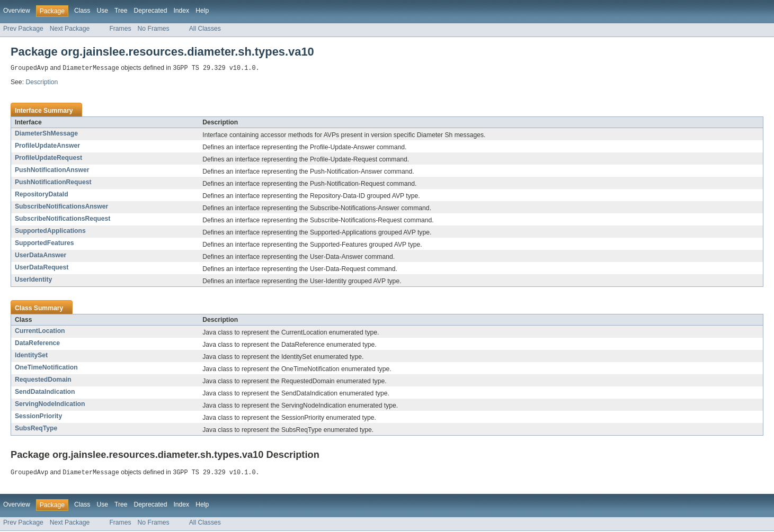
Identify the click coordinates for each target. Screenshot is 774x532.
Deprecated (151, 11)
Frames (120, 29)
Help (202, 11)
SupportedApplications (50, 231)
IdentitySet (31, 356)
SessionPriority (38, 417)
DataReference (37, 344)
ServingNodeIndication (50, 404)
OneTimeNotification (46, 368)
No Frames (154, 29)
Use (102, 11)
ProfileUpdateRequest (48, 158)
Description (42, 83)
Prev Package (23, 29)
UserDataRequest (42, 268)
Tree (121, 11)
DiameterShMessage (46, 134)
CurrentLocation (40, 331)
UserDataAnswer (41, 256)
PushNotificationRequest (53, 183)
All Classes (205, 29)
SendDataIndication (45, 392)
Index (181, 11)
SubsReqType (36, 429)
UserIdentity (33, 280)
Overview (17, 11)
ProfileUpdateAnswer (47, 146)
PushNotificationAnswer (52, 170)
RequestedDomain (43, 380)
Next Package (70, 29)
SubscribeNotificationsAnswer (61, 207)
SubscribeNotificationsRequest (63, 219)
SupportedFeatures (44, 244)
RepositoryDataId (42, 195)
